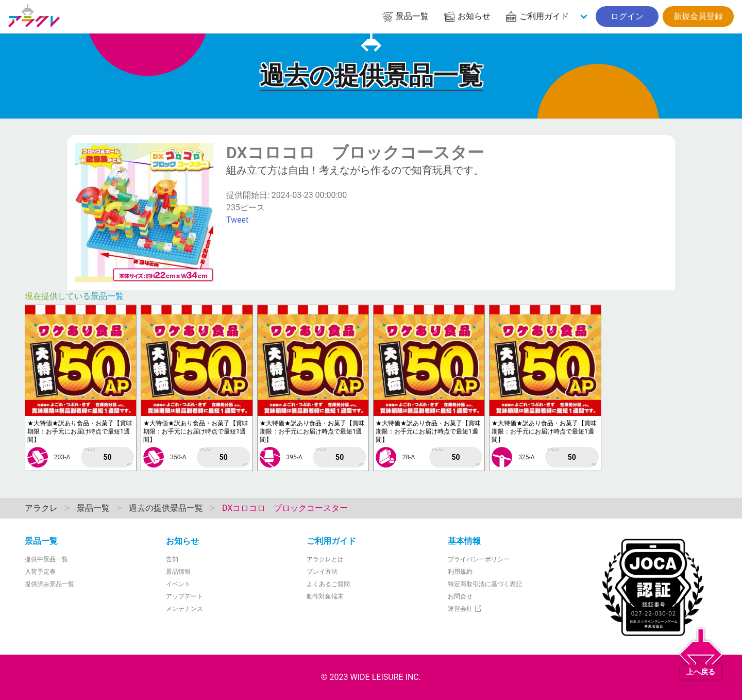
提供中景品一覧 (46, 559)
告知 (172, 559)
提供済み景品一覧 (49, 584)
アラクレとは (325, 559)
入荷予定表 (40, 572)
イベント (178, 584)
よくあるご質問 (328, 584)
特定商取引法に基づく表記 (485, 584)
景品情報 (178, 572)
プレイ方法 (322, 572)
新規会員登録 (698, 16)
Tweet (237, 220)
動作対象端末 (325, 596)
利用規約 (460, 572)
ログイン (627, 16)
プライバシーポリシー (479, 559)
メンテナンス (184, 609)
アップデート (184, 596)
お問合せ (460, 596)
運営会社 (465, 609)
